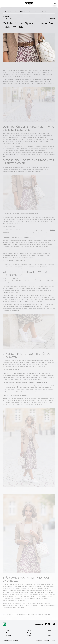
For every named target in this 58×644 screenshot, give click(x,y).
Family (29, 633)
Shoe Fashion (8, 12)
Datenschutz (47, 641)
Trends (29, 636)
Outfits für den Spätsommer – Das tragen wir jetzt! (33, 12)
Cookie (54, 641)
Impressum (39, 641)
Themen (9, 633)
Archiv (9, 630)
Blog (16, 12)
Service (29, 630)
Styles (50, 633)
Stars (49, 630)
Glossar (9, 636)
